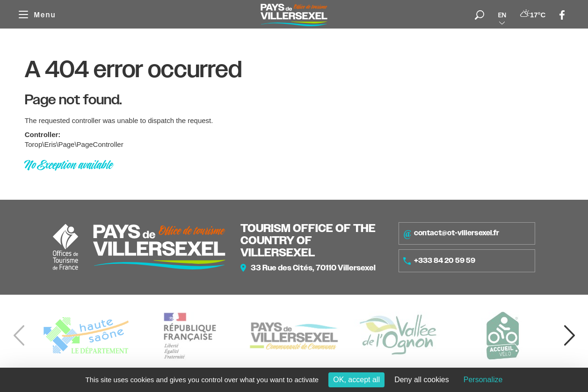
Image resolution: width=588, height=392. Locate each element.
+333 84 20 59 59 (439, 261)
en (502, 15)
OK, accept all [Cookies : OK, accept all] (356, 380)
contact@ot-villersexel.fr (451, 233)
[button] (569, 335)
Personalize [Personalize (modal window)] (483, 380)
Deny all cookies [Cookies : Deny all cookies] (422, 380)
